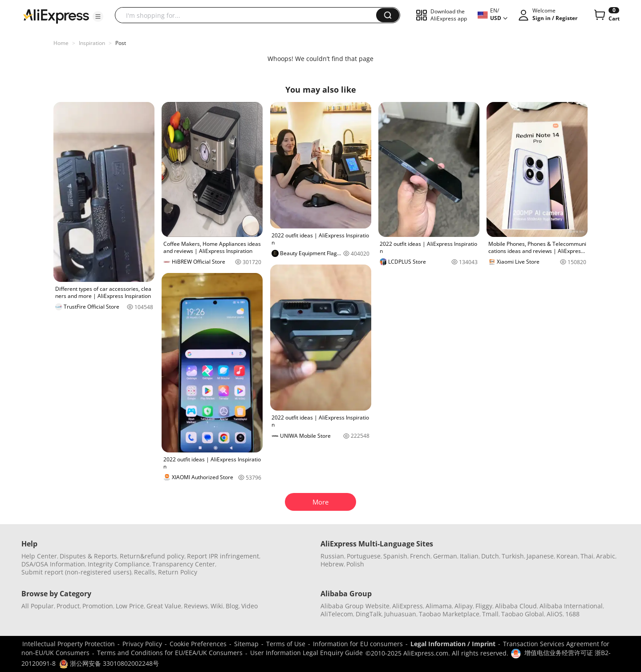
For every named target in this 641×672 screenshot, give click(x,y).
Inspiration (92, 43)
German (445, 556)
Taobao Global (523, 614)
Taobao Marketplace (449, 614)
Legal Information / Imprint (453, 644)
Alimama (439, 606)
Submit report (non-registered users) (76, 572)
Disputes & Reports (88, 556)
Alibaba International (571, 606)
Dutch (490, 556)
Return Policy (178, 572)
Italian (469, 556)
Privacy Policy (142, 644)
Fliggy (484, 606)
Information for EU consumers (358, 644)
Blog (232, 606)
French (420, 556)
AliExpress (408, 606)
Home (61, 43)
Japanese (540, 556)
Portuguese (364, 556)
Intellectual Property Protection (69, 644)
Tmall (490, 614)
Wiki (217, 606)
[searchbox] (249, 15)
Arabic (606, 556)
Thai (587, 556)
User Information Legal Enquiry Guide (306, 653)
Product (68, 606)
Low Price (130, 606)
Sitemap (246, 644)
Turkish (513, 556)
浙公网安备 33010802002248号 (109, 663)
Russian (332, 556)
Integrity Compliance (119, 564)
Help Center (39, 556)
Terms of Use (286, 644)
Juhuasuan (400, 614)
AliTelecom (337, 614)
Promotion (98, 606)
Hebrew (332, 564)
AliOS (555, 614)
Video (250, 606)
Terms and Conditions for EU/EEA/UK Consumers (170, 653)
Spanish (395, 556)
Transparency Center (184, 564)
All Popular (38, 606)
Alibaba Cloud (516, 606)
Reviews (196, 606)
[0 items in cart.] (606, 15)
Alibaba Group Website (355, 606)
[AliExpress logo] (56, 16)
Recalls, (145, 572)
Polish (355, 564)
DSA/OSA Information (53, 564)
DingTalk (369, 614)
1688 (572, 614)
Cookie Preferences (198, 644)
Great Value (164, 606)
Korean (567, 556)
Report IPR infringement (223, 556)
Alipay (464, 606)
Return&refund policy (152, 556)
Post (121, 43)
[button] (98, 16)
